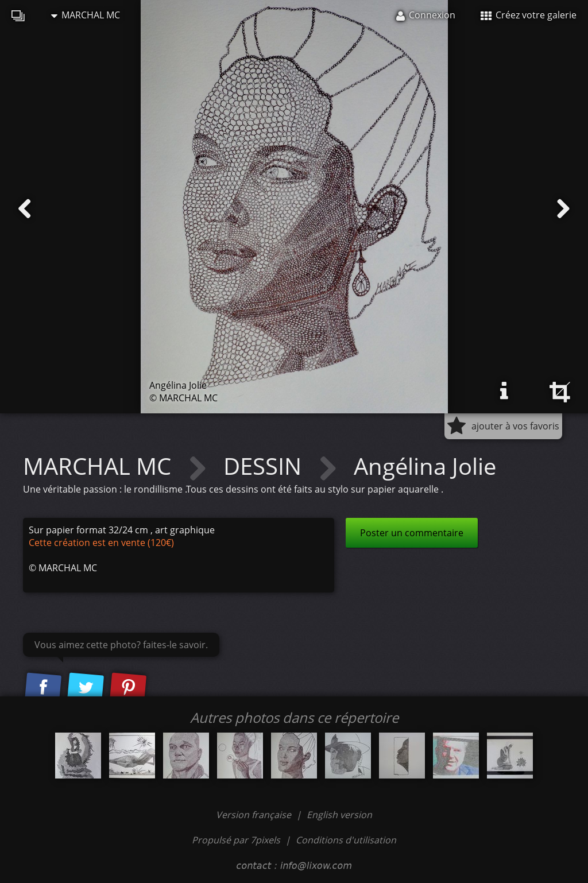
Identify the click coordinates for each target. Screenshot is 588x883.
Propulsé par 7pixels (236, 840)
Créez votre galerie (529, 15)
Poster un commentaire (412, 533)
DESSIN (265, 466)
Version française (255, 815)
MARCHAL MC (86, 15)
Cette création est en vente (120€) (101, 543)
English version (339, 815)
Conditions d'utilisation (346, 840)
